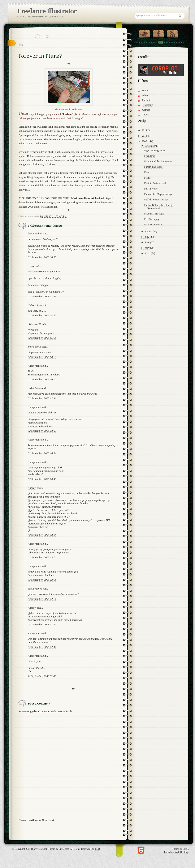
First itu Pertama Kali (155, 183)
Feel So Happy (152, 219)
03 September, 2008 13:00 (42, 557)
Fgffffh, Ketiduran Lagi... (157, 200)
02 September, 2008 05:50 (42, 338)
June (148, 242)
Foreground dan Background (159, 161)
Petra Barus (34, 347)
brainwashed (35, 233)
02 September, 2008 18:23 (42, 431)
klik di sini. (51, 164)
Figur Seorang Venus (155, 150)
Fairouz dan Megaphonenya (158, 194)
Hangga (51, 202)
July (147, 237)
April (148, 253)
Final (147, 172)
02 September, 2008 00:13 (42, 257)
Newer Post (26, 820)
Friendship (150, 156)
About (145, 95)
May (148, 248)
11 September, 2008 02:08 (42, 676)
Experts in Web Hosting (176, 852)
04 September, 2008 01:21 (42, 624)
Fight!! (148, 178)
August (149, 231)
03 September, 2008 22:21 (42, 599)
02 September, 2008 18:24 (42, 453)
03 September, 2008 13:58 (42, 580)
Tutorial (146, 115)
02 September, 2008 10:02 (42, 379)
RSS (172, 33)
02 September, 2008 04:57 (42, 315)
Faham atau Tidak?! (154, 167)
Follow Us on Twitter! (144, 33)
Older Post (47, 820)
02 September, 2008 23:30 (42, 535)
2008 (145, 141)
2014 (145, 130)
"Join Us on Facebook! (158, 33)
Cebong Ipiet (35, 305)
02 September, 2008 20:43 (42, 479)
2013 (145, 136)
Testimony (148, 105)
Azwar (31, 266)
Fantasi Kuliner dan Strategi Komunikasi (158, 207)
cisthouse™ (34, 324)
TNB (97, 849)
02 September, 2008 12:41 (42, 398)
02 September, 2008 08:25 (42, 357)
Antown (32, 488)
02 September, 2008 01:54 (42, 296)
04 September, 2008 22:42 (42, 647)
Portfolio (147, 100)
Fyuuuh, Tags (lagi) (154, 214)
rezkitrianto (34, 388)
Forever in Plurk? (153, 225)
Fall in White (151, 189)
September (151, 146)
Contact (160, 42)
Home (37, 820)
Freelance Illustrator (47, 11)
